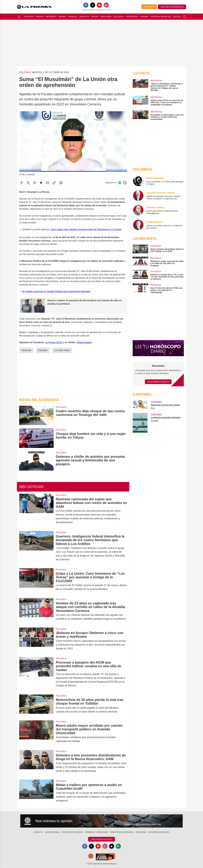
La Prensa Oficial (54, 342)
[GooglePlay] (118, 846)
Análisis (84, 17)
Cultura (119, 17)
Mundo (62, 17)
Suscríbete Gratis (158, 382)
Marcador (106, 17)
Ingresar (149, 7)
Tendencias (132, 17)
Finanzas (72, 17)
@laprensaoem (84, 342)
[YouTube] (99, 5)
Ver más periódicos (172, 7)
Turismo (144, 17)
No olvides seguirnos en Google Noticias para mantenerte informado (56, 291)
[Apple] (112, 846)
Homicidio (26, 350)
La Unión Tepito (62, 350)
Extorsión (43, 350)
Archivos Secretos (161, 17)
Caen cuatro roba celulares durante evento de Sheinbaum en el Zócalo (86, 229)
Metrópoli (51, 17)
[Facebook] (86, 5)
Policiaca (29, 17)
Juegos (177, 17)
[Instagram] (106, 5)
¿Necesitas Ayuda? (101, 839)
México (40, 17)
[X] (93, 5)
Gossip (95, 17)
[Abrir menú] (19, 17)
